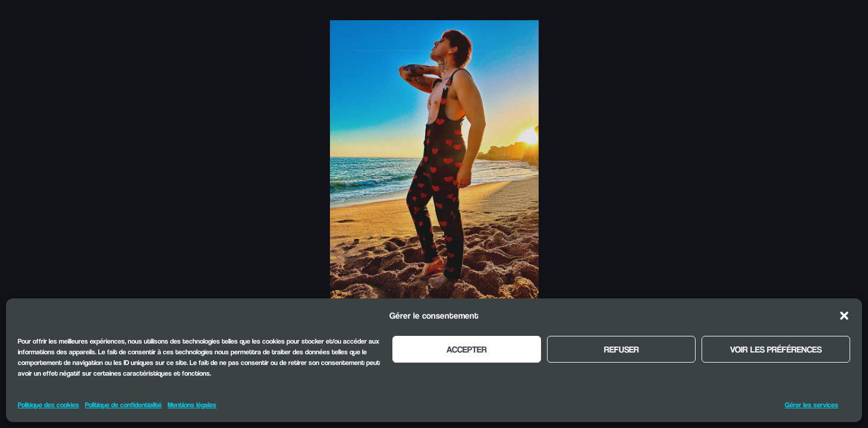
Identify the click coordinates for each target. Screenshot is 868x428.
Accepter (467, 349)
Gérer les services (812, 405)
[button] (844, 316)
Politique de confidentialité (123, 405)
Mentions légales (192, 405)
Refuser (622, 349)
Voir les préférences (776, 349)
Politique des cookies (48, 405)
